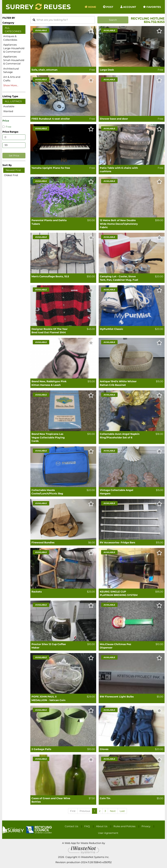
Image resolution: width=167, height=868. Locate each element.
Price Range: (10, 132)
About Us (102, 826)
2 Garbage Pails (41, 749)
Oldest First (11, 175)
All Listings (13, 101)
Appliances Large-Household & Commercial (14, 48)
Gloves (104, 749)
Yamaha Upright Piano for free (51, 168)
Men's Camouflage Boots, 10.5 (50, 276)
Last (122, 811)
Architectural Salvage (11, 70)
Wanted (8, 111)
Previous (85, 811)
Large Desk (107, 70)
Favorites (152, 7)
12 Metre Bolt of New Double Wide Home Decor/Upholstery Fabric (119, 224)
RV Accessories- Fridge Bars (118, 542)
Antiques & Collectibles (10, 38)
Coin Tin (105, 798)
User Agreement (108, 833)
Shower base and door (114, 119)
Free (7, 127)
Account (128, 7)
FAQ (87, 826)
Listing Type (10, 96)
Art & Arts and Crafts (12, 79)
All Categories (13, 29)
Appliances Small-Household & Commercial (14, 60)
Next (113, 811)
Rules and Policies (124, 826)
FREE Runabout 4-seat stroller (51, 119)
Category (8, 23)
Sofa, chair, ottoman (44, 70)
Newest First (13, 170)
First (73, 811)
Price (6, 121)
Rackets (37, 592)
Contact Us (71, 826)
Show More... (11, 85)
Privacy (146, 826)
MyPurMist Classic (111, 329)
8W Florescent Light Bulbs (117, 697)
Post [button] (108, 7)
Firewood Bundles (43, 542)
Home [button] (90, 7)
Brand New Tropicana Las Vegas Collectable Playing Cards (48, 437)
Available (9, 106)
